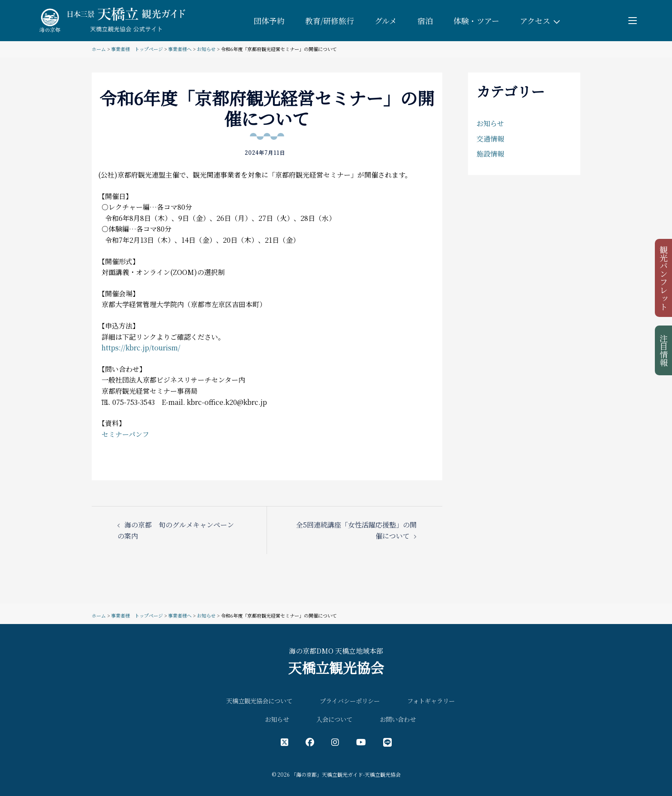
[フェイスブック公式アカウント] (310, 742)
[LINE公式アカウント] (387, 742)
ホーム (99, 49)
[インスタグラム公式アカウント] (335, 742)
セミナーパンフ (125, 434)
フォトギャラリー (431, 701)
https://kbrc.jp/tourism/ (141, 348)
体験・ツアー (476, 21)
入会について (334, 719)
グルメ (386, 21)
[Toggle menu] (633, 21)
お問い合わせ (398, 719)
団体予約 (269, 21)
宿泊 (425, 21)
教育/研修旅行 (330, 21)
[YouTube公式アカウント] (361, 742)
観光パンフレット (664, 278)
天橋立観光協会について (259, 701)
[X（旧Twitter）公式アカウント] (285, 742)
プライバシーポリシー (350, 701)
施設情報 (490, 154)
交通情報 (490, 139)
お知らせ (206, 49)
